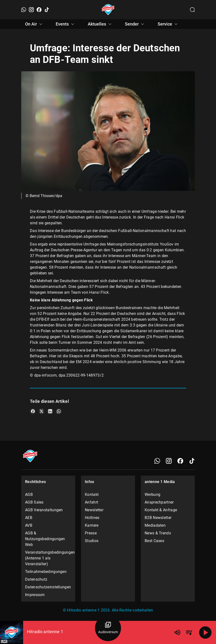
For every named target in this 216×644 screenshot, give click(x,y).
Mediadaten (155, 525)
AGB (29, 495)
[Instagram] (31, 10)
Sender (135, 24)
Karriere (92, 525)
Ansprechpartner (159, 502)
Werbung (152, 495)
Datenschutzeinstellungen (48, 587)
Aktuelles (100, 24)
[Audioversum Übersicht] (108, 628)
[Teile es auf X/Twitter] (41, 411)
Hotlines (92, 518)
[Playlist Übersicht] (189, 632)
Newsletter (94, 510)
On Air (34, 24)
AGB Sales (34, 502)
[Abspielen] (205, 632)
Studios (92, 541)
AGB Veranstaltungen (44, 510)
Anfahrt (91, 502)
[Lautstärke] (177, 632)
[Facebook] (39, 10)
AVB (29, 525)
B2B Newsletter (158, 518)
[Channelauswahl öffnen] (192, 10)
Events (66, 24)
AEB (29, 518)
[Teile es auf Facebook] (33, 411)
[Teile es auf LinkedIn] (50, 411)
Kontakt (92, 495)
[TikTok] (47, 10)
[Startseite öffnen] (108, 10)
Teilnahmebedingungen (46, 572)
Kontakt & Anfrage (161, 510)
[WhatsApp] (24, 10)
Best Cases (154, 541)
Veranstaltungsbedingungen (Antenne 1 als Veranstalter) (48, 558)
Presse (91, 533)
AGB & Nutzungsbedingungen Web (45, 539)
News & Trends (158, 533)
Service (168, 24)
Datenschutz (36, 579)
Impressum (35, 595)
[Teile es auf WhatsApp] (59, 411)
